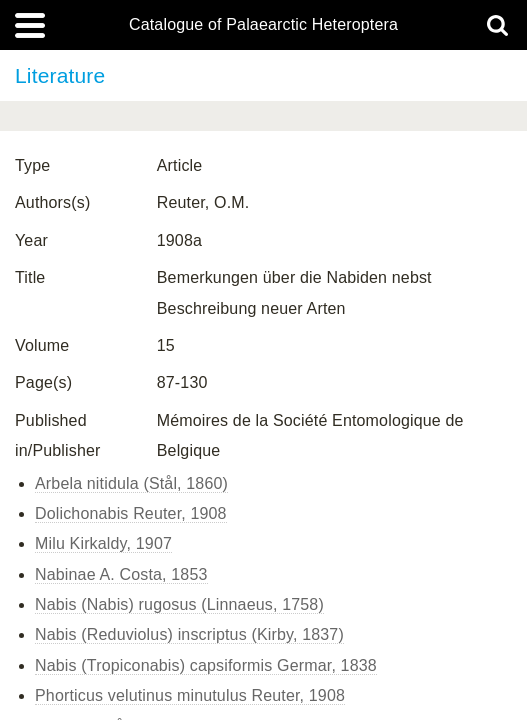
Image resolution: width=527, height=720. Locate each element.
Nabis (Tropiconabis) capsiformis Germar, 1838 (206, 665)
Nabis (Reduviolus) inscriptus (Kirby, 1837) (189, 634)
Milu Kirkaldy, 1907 (103, 543)
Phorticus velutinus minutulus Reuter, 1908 (190, 695)
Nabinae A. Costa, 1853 (121, 574)
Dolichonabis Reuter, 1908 (131, 513)
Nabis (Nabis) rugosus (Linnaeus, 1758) (179, 604)
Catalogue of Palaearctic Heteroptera (263, 25)
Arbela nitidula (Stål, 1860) (131, 483)
